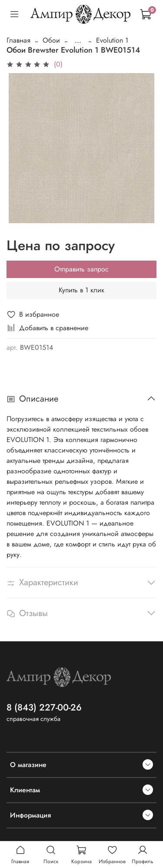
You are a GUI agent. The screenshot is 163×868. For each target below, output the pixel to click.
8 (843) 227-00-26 (44, 707)
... (78, 40)
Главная (18, 40)
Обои (51, 40)
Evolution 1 (112, 40)
